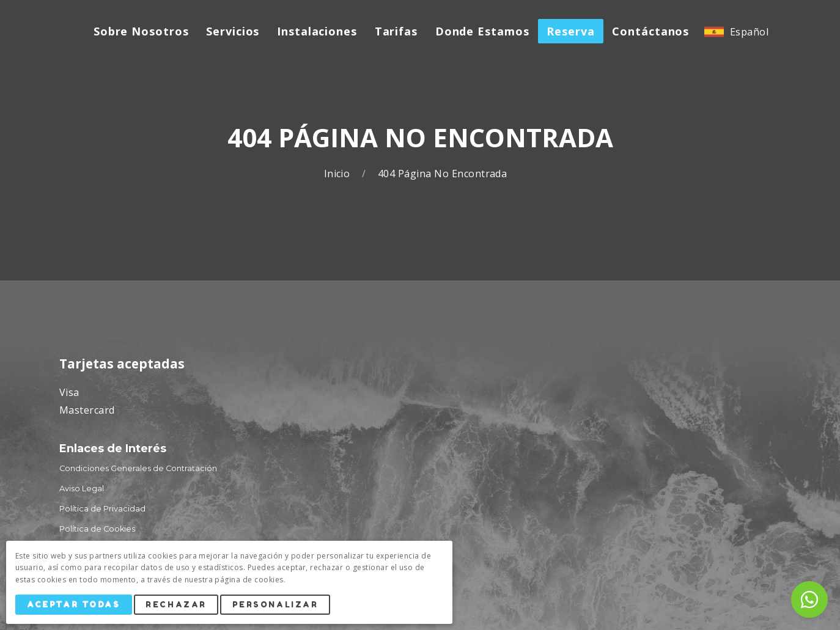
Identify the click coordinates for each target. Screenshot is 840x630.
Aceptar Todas (73, 605)
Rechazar (176, 605)
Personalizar (275, 605)
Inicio (338, 174)
